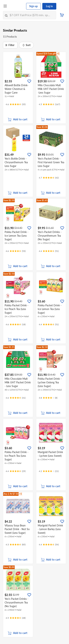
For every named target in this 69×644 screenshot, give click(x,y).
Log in (49, 6)
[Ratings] (16, 104)
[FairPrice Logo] (17, 6)
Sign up (33, 6)
